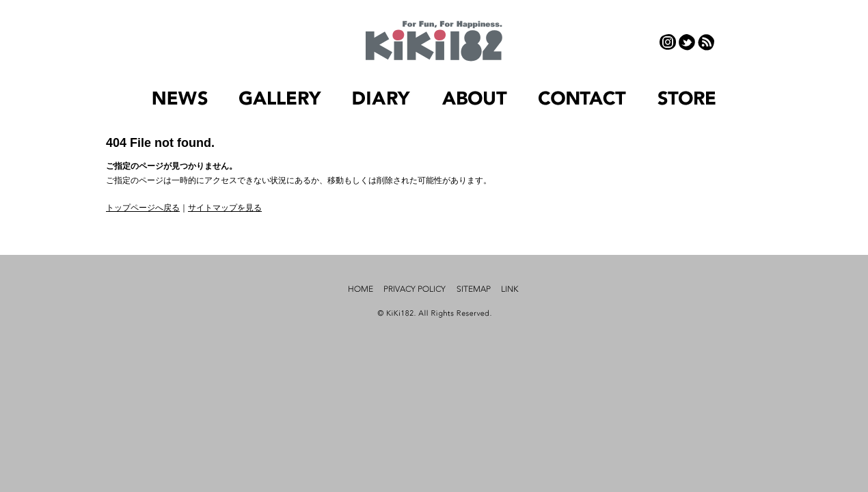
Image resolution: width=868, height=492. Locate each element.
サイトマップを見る (225, 208)
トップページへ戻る (143, 208)
